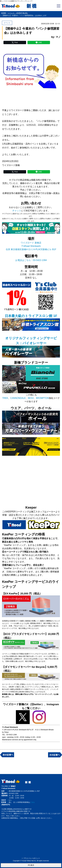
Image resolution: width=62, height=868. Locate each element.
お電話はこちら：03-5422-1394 (31, 260)
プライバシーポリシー (32, 858)
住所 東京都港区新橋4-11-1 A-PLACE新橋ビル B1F (31, 249)
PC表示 (31, 865)
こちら (32, 802)
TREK (5, 398)
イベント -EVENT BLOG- (18, 13)
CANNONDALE (18, 398)
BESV (31, 398)
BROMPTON (42, 398)
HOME (4, 13)
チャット (17, 211)
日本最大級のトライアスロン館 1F (31, 316)
